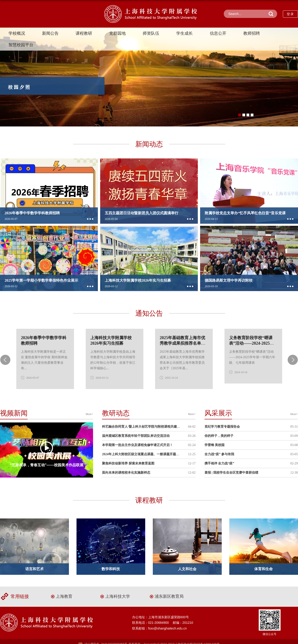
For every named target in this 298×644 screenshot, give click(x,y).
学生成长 (184, 33)
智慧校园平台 (21, 45)
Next (293, 360)
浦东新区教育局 (169, 596)
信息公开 (218, 33)
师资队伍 (151, 33)
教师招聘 (252, 33)
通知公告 (149, 313)
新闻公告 (50, 33)
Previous (5, 360)
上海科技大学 (118, 596)
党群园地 (117, 33)
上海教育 (64, 596)
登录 (290, 14)
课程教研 (84, 33)
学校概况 (17, 33)
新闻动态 (149, 144)
